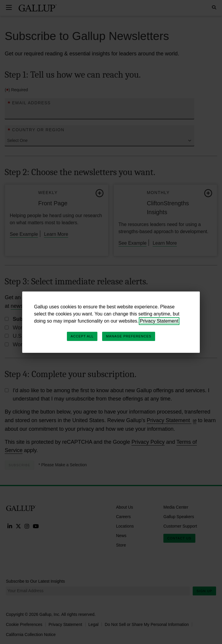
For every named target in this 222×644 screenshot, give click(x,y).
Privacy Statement (159, 321)
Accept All (82, 336)
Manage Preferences (129, 336)
